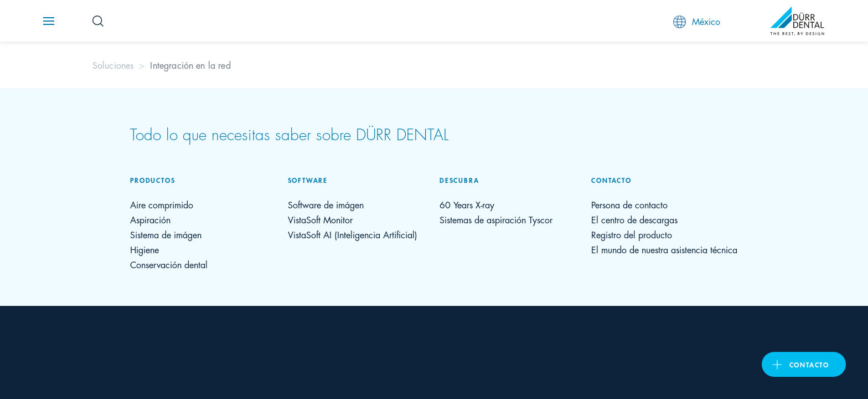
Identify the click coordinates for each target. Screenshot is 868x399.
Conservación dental (169, 264)
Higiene (144, 249)
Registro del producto (632, 234)
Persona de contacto (629, 204)
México (697, 21)
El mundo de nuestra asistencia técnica (664, 249)
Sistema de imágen (166, 234)
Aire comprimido (162, 204)
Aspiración (150, 219)
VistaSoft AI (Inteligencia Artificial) (353, 234)
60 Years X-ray (467, 204)
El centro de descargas (634, 219)
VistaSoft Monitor (320, 219)
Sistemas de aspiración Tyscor (496, 219)
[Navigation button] (49, 21)
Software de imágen (326, 204)
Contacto (809, 364)
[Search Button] (98, 21)
